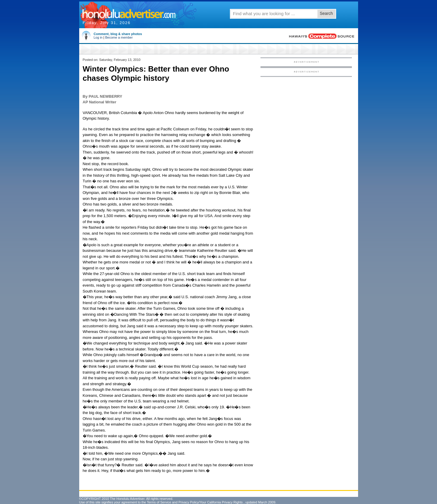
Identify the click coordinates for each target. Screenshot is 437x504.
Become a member (119, 37)
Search (326, 13)
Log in (98, 37)
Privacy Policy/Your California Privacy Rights (210, 502)
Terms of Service (159, 502)
